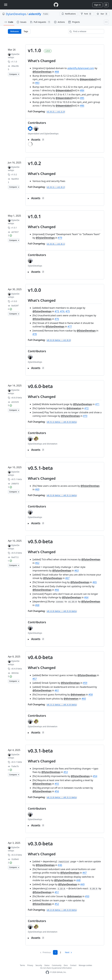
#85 (82, 98)
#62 (37, 563)
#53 (66, 772)
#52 (57, 904)
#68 (37, 605)
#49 (82, 884)
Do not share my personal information (56, 968)
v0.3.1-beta (40, 751)
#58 (91, 695)
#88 (57, 72)
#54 (95, 776)
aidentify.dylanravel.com (81, 68)
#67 (67, 578)
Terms (23, 965)
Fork (86, 14)
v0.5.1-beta (40, 468)
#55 (57, 784)
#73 (57, 311)
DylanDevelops (16, 14)
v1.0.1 (34, 216)
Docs (66, 965)
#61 (57, 690)
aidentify (35, 14)
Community (57, 965)
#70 (85, 416)
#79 (60, 238)
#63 (77, 571)
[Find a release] (86, 31)
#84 (82, 90)
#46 (60, 865)
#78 (35, 334)
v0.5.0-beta (40, 541)
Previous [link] (47, 952)
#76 (57, 319)
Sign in (97, 5)
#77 (70, 327)
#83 (37, 83)
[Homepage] (56, 5)
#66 (57, 590)
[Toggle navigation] (6, 5)
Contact (73, 965)
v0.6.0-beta (40, 386)
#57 (35, 679)
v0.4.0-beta (40, 657)
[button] (65, 140)
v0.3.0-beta (40, 844)
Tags (26, 31)
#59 (85, 683)
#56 (57, 791)
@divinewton (74, 408)
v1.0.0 (34, 290)
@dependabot (88, 79)
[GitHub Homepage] (47, 972)
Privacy (30, 965)
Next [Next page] (67, 952)
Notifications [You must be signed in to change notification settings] (69, 14)
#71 (97, 404)
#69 (37, 489)
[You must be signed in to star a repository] (102, 14)
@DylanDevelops (42, 72)
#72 (87, 408)
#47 (85, 873)
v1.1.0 (34, 50)
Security (39, 965)
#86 (82, 106)
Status (47, 965)
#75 (68, 311)
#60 (84, 699)
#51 (57, 892)
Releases (15, 31)
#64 (86, 597)
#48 (79, 880)
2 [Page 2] (61, 952)
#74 (62, 311)
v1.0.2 (34, 163)
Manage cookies (85, 965)
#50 (87, 896)
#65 (95, 582)
